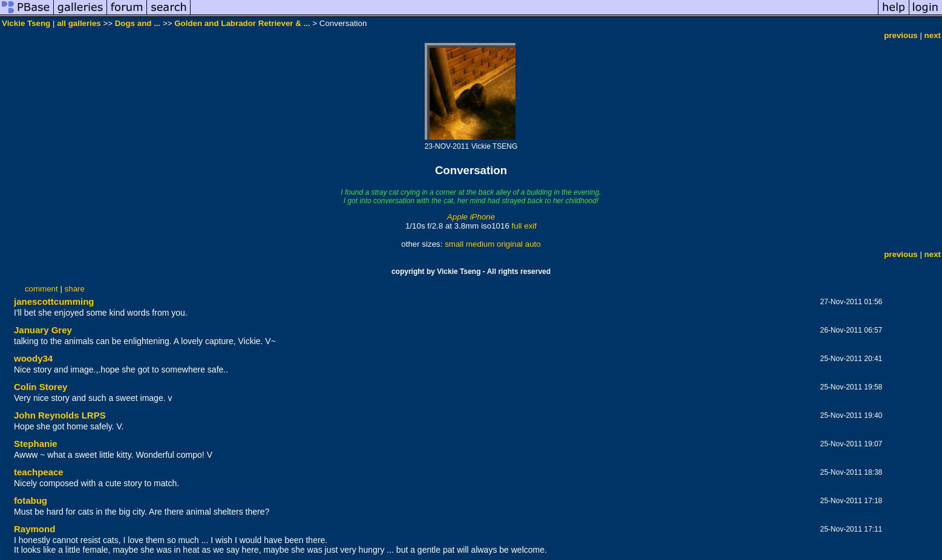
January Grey (43, 330)
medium (480, 244)
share (75, 289)
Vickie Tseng (26, 23)
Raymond (34, 529)
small (454, 244)
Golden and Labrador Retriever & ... (242, 23)
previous (901, 35)
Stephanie (36, 444)
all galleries (79, 23)
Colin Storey (41, 387)
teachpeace (39, 472)
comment (41, 289)
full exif (524, 226)
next (933, 35)
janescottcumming (54, 301)
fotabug (31, 500)
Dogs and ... (138, 23)
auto (533, 244)
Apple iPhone (471, 217)
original (510, 244)
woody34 (33, 358)
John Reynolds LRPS (60, 415)
